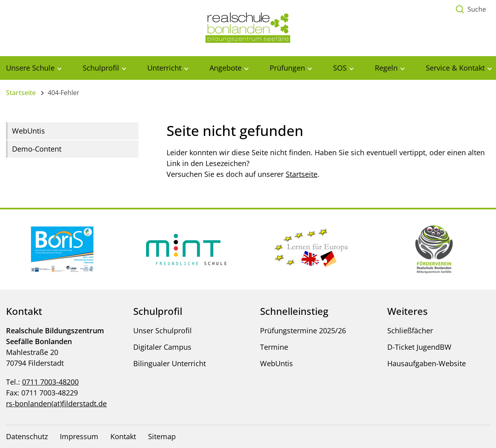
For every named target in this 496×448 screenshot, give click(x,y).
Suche (477, 9)
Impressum (79, 436)
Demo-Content (37, 149)
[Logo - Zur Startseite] (248, 27)
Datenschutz (27, 436)
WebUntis (28, 131)
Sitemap (162, 436)
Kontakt (123, 436)
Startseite (21, 93)
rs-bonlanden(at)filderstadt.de (56, 403)
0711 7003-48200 (50, 382)
